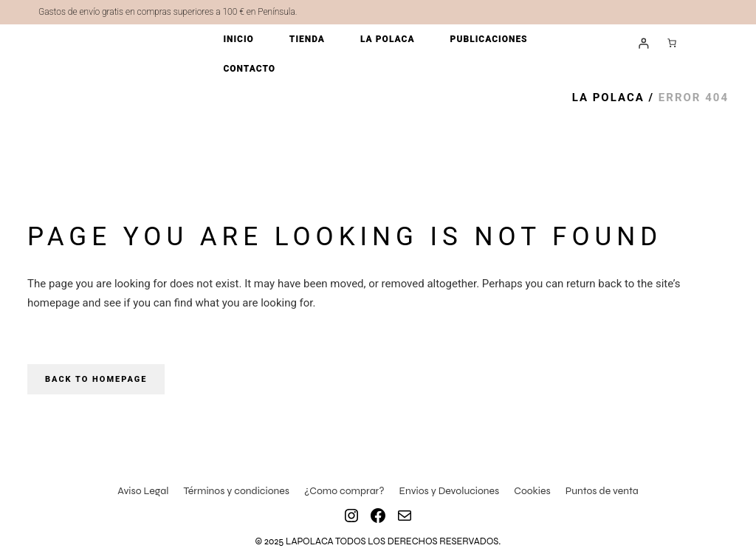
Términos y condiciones (236, 491)
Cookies (532, 491)
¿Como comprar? (344, 491)
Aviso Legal (143, 491)
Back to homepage (96, 379)
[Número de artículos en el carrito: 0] (672, 43)
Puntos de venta (602, 491)
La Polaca (608, 97)
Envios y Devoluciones (450, 491)
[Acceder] (643, 43)
